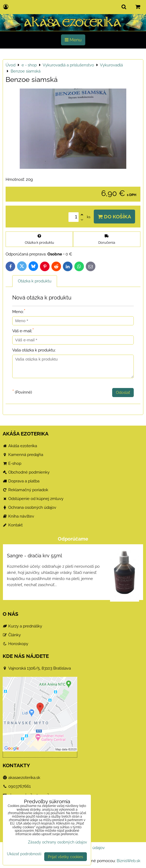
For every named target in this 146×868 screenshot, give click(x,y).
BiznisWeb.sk (129, 861)
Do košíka (114, 217)
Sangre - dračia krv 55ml (35, 556)
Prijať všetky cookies (66, 857)
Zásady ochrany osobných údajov (57, 842)
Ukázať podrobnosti (24, 854)
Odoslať (123, 393)
